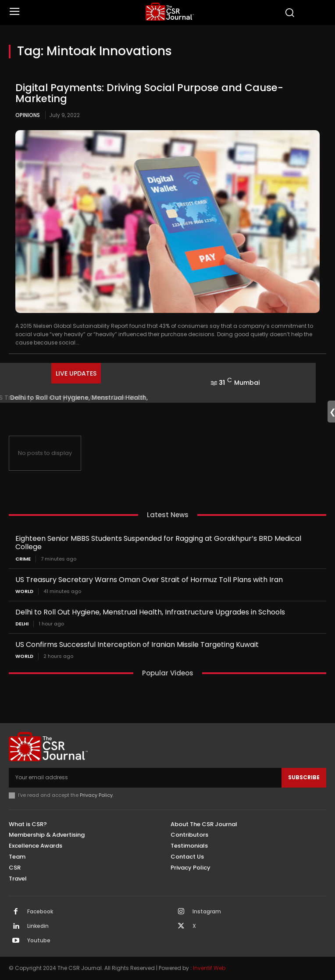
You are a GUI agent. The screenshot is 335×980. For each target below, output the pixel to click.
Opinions (28, 115)
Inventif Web (209, 968)
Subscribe (304, 777)
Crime (23, 559)
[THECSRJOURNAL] (170, 12)
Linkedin (38, 926)
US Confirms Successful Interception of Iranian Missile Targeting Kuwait (137, 644)
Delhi (22, 624)
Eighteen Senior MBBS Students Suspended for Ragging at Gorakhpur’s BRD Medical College (158, 543)
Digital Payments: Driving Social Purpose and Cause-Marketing (149, 93)
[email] (145, 778)
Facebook (40, 912)
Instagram (207, 912)
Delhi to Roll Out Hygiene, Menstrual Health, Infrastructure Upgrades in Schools (150, 612)
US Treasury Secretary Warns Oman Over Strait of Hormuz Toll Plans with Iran (149, 580)
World (24, 591)
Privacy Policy (96, 795)
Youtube (39, 941)
